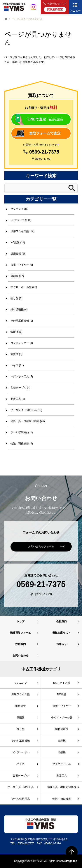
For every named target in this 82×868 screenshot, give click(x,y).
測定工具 (62, 776)
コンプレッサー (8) (22, 343)
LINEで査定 (46, 119)
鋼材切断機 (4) (19, 309)
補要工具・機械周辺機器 (62, 787)
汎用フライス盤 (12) (22, 231)
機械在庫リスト (61, 633)
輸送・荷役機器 (62, 799)
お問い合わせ (21, 656)
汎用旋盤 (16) (18, 254)
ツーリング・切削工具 (21, 787)
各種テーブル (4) (20, 388)
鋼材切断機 (62, 729)
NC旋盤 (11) (18, 242)
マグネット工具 (62, 764)
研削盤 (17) (17, 276)
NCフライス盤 (62, 683)
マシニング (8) (19, 209)
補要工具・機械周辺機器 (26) (28, 421)
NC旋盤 (62, 694)
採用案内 (21, 644)
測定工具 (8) (18, 399)
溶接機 (62, 752)
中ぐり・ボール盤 (62, 718)
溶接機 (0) (16, 354)
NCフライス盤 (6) (21, 220)
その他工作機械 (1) (22, 321)
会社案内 (61, 621)
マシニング (21, 683)
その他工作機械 (21, 741)
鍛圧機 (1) (16, 332)
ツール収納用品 (21, 799)
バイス (21, 764)
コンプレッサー (21, 752)
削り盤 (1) (16, 298)
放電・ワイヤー (62, 706)
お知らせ (61, 644)
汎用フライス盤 (21, 694)
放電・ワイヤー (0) (22, 265)
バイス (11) (17, 365)
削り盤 (21, 729)
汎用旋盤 (21, 706)
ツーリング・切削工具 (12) (26, 410)
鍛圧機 (62, 741)
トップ (21, 621)
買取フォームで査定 (45, 133)
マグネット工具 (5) (22, 377)
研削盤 (21, 718)
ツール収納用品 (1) (22, 432)
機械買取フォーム (21, 633)
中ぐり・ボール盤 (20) (24, 287)
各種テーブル (21, 776)
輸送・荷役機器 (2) (22, 444)
